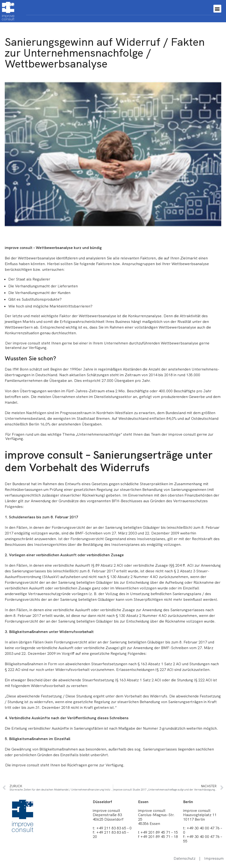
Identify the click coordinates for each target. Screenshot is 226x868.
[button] (217, 9)
